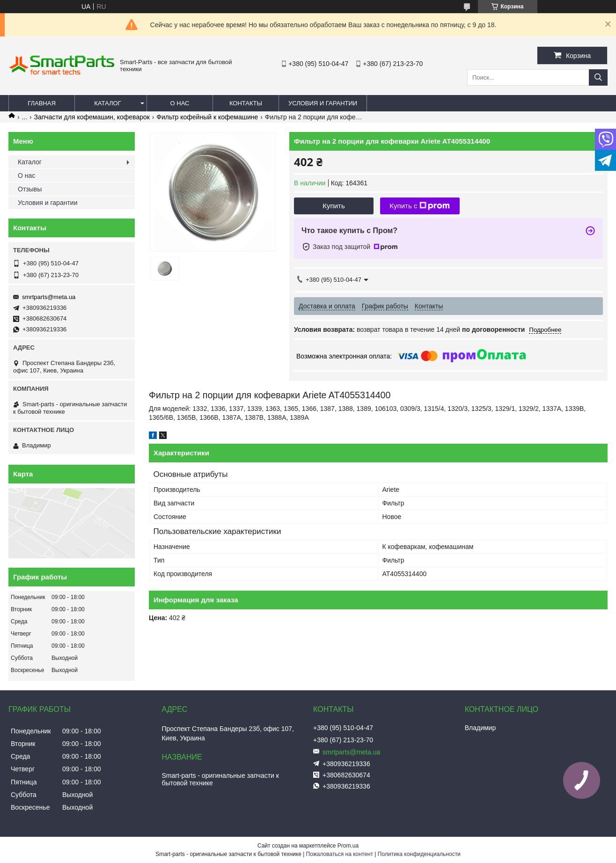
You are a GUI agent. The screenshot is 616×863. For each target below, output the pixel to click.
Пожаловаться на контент (340, 854)
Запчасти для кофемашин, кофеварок (92, 117)
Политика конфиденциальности (419, 854)
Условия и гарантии (323, 103)
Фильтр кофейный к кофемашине (207, 117)
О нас (180, 103)
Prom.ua (348, 846)
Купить (334, 206)
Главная (42, 103)
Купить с (420, 206)
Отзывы (30, 189)
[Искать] (598, 77)
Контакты (246, 103)
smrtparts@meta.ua (49, 297)
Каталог (107, 103)
